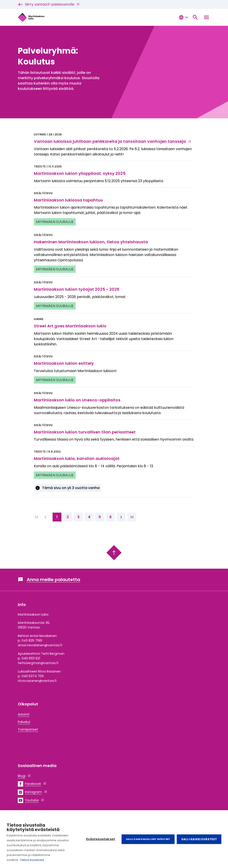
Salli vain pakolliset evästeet (148, 839)
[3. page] (78, 517)
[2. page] (68, 517)
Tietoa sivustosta (32, 860)
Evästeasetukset (101, 839)
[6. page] (110, 517)
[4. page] (89, 517)
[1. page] (57, 517)
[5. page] (100, 517)
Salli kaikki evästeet (199, 839)
